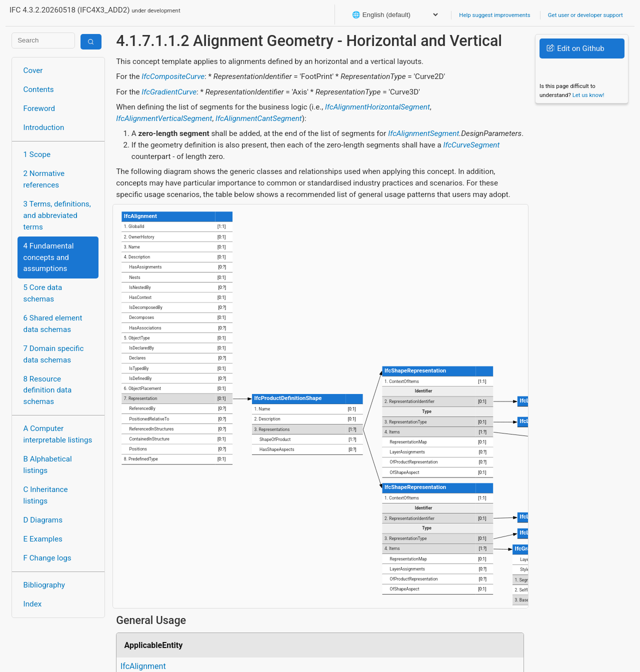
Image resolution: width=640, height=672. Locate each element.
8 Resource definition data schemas (48, 390)
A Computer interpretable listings (58, 434)
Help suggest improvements (494, 15)
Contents (39, 89)
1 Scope (37, 154)
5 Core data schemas (43, 293)
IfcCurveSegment (471, 145)
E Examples (43, 539)
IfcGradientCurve (169, 92)
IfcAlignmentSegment (423, 133)
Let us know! (588, 95)
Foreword (39, 108)
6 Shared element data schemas (53, 324)
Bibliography (44, 585)
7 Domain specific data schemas (54, 354)
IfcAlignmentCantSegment (259, 118)
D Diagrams (43, 520)
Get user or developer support (585, 15)
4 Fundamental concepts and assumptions (49, 257)
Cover (33, 70)
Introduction (44, 127)
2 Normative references (44, 179)
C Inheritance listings (46, 495)
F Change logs (47, 558)
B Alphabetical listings (48, 465)
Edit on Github (575, 48)
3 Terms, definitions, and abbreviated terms (57, 215)
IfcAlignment (143, 666)
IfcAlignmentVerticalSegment (164, 118)
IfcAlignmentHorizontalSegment (377, 107)
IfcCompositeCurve (173, 76)
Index (33, 604)
